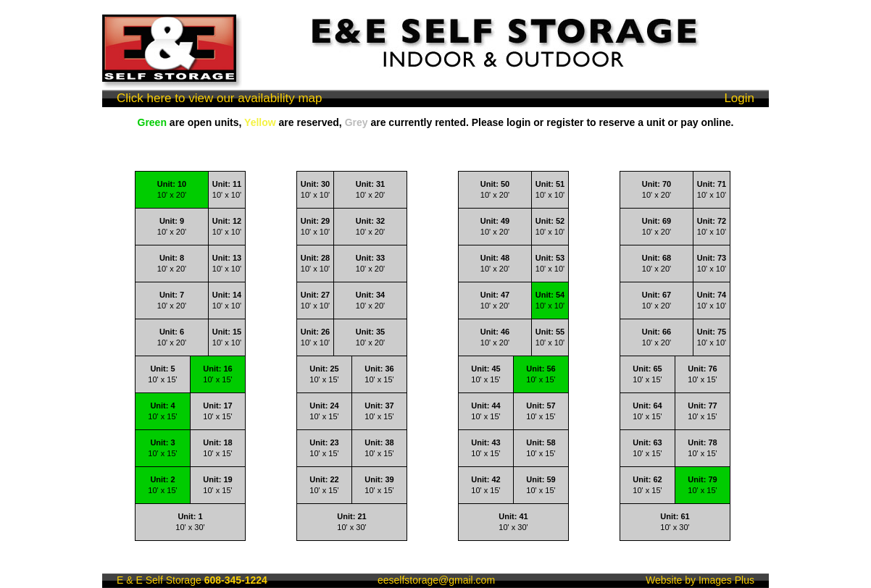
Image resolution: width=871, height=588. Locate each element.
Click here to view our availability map (219, 98)
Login (739, 98)
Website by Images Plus (700, 580)
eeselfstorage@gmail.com (436, 580)
